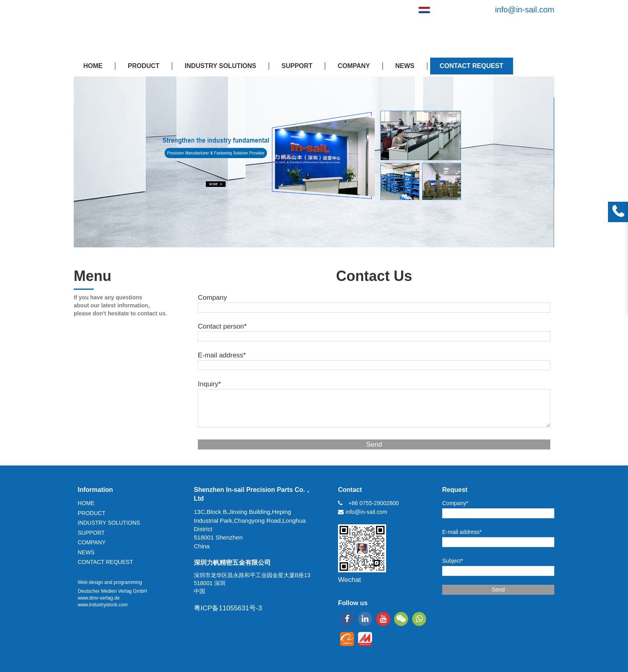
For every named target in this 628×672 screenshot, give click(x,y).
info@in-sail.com (525, 10)
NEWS (405, 66)
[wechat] (401, 619)
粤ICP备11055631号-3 (228, 608)
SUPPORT (297, 66)
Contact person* (222, 326)
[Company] (374, 308)
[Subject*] (498, 571)
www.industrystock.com (103, 605)
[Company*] (498, 513)
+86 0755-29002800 (374, 503)
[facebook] (347, 619)
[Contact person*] (374, 336)
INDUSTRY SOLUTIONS (220, 66)
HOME (93, 66)
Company (212, 298)
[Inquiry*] (374, 408)
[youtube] (383, 619)
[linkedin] (365, 619)
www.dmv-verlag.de (99, 598)
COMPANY (354, 66)
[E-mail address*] (374, 365)
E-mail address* (222, 355)
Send (374, 444)
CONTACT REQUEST (472, 66)
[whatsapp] (419, 619)
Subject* (453, 561)
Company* (455, 503)
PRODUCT (144, 66)
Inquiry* (209, 384)
